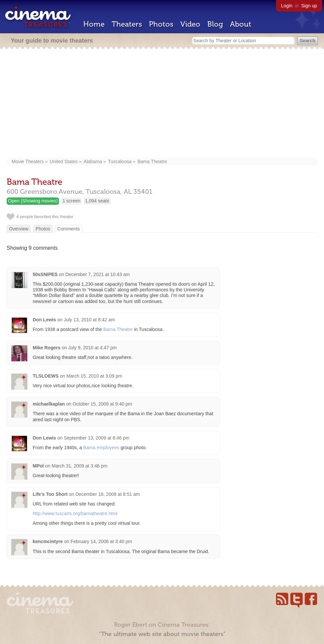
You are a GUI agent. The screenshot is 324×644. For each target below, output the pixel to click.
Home (94, 24)
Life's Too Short (50, 494)
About (241, 24)
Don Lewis (44, 320)
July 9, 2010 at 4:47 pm (93, 348)
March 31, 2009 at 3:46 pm (79, 466)
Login (287, 6)
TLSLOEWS (46, 376)
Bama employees (101, 448)
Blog (215, 24)
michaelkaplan (49, 404)
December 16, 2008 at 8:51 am (107, 494)
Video (190, 24)
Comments (69, 229)
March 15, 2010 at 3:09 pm (94, 376)
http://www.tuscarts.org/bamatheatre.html (75, 513)
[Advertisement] (163, 104)
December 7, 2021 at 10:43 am (97, 274)
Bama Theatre (152, 161)
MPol (38, 466)
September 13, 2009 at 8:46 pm (96, 438)
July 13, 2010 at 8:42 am (89, 320)
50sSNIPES (45, 274)
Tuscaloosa (120, 161)
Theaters (127, 24)
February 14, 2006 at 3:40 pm (101, 541)
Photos (161, 24)
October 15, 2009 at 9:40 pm (102, 404)
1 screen (71, 201)
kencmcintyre (48, 541)
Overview (19, 229)
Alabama (93, 161)
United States (64, 161)
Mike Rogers (46, 348)
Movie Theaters (28, 161)
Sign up (309, 6)
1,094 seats (97, 201)
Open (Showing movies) (33, 201)
